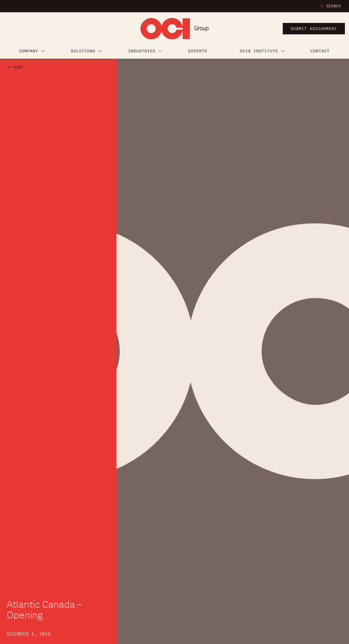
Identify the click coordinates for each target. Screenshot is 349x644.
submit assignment (314, 29)
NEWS (18, 67)
